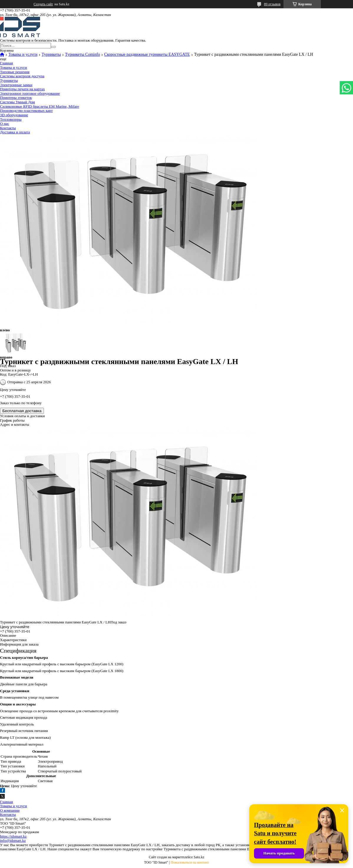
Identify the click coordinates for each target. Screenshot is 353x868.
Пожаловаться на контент (190, 862)
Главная (6, 63)
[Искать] (53, 47)
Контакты (8, 128)
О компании (10, 810)
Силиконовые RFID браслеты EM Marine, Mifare (39, 106)
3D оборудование (14, 115)
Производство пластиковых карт (26, 110)
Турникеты (51, 55)
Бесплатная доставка (22, 411)
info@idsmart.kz (13, 840)
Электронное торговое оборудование (30, 93)
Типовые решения (15, 72)
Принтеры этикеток (16, 98)
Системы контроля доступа (22, 76)
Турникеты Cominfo (83, 55)
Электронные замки (16, 85)
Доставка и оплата (15, 132)
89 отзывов (272, 4)
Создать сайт (43, 4)
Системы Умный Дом (18, 102)
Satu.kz (199, 857)
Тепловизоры (11, 119)
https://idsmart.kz (13, 836)
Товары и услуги (23, 55)
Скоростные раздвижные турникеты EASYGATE (147, 55)
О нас (5, 123)
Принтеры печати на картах (22, 89)
